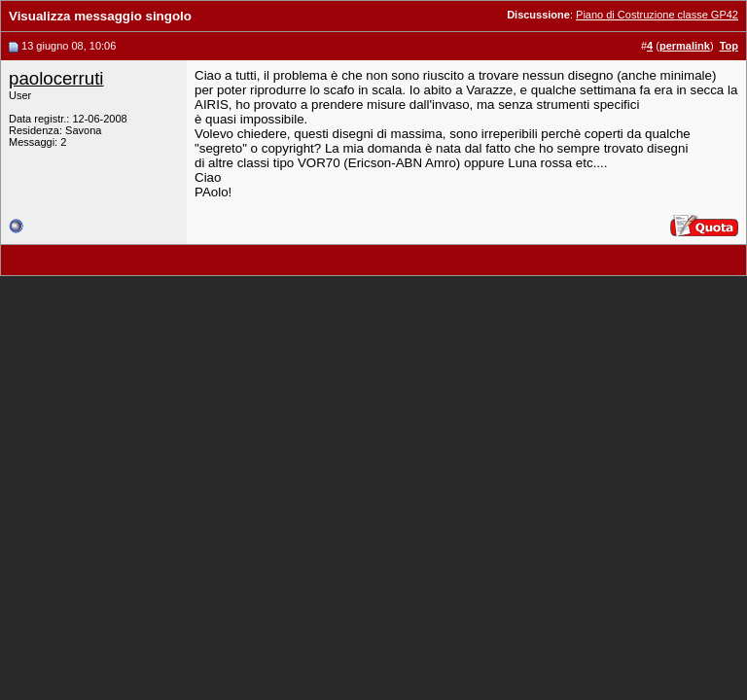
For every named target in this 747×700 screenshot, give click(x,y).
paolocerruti (56, 78)
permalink (685, 46)
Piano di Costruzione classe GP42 (657, 15)
